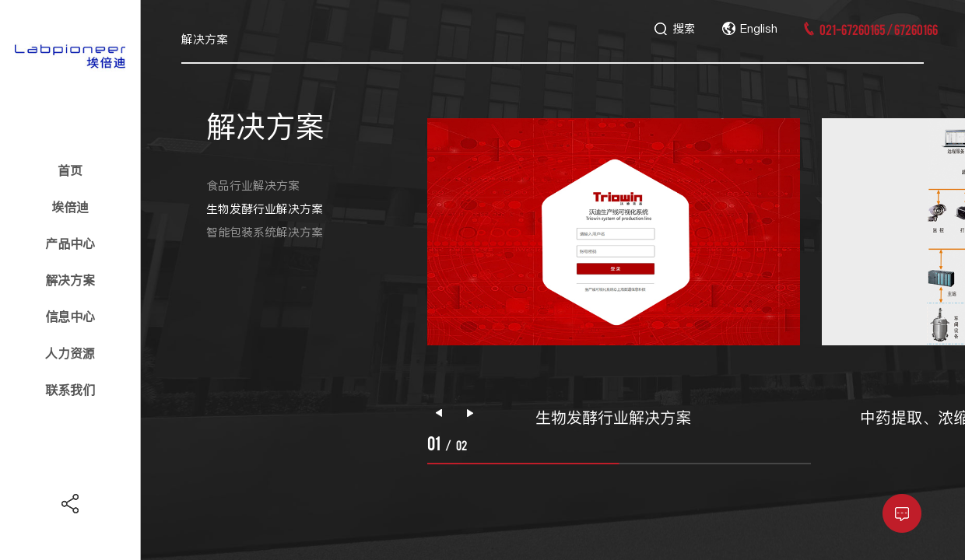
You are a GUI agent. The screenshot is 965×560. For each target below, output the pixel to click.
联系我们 (70, 390)
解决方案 (70, 280)
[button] (470, 413)
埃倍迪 (70, 207)
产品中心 (70, 243)
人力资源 (70, 353)
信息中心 (70, 317)
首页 (70, 170)
